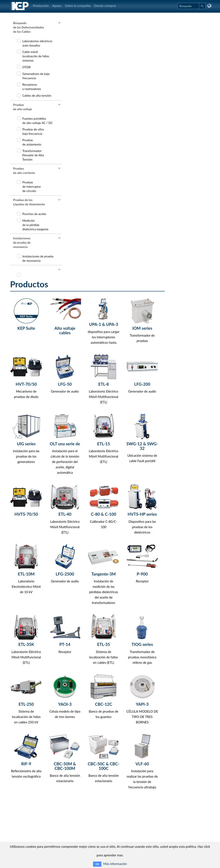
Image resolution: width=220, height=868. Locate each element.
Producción (41, 6)
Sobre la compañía (78, 6)
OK (97, 864)
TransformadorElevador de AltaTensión (33, 155)
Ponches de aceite (34, 214)
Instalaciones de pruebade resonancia (38, 258)
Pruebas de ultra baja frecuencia (33, 131)
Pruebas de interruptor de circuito (32, 186)
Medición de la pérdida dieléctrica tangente (35, 225)
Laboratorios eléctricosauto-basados (37, 43)
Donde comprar (105, 6)
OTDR (26, 67)
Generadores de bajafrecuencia (36, 76)
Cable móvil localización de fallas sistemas (36, 56)
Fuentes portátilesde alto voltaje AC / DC (37, 121)
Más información (115, 864)
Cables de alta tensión (37, 95)
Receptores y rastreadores (32, 87)
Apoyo (57, 6)
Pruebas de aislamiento (32, 142)
